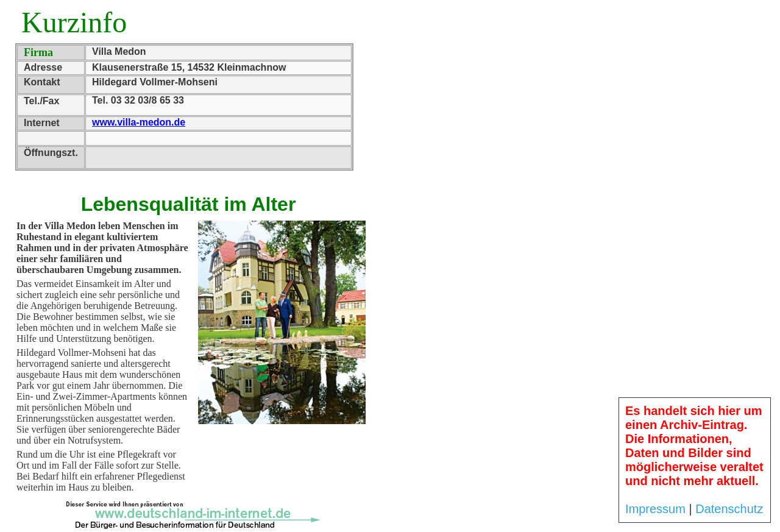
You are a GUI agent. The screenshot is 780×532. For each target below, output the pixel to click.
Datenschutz (729, 509)
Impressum (655, 509)
